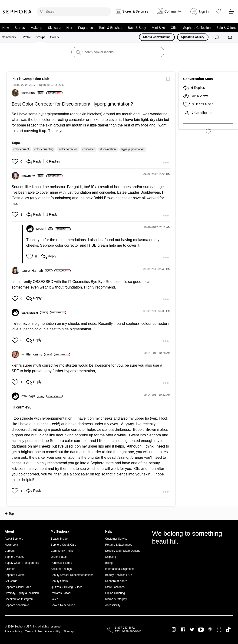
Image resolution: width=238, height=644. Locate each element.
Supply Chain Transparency (22, 563)
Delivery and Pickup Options (123, 551)
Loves (54, 599)
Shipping (111, 557)
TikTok (228, 630)
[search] (74, 12)
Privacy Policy (13, 631)
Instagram (174, 630)
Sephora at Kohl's (116, 581)
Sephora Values (15, 557)
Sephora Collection (197, 28)
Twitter (192, 630)
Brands (20, 28)
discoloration (108, 149)
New (6, 28)
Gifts (174, 28)
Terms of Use (34, 631)
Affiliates (10, 569)
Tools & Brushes (110, 28)
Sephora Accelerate (17, 605)
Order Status (59, 557)
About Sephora (14, 539)
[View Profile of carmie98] (33, 93)
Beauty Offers (59, 581)
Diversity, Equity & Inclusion (22, 593)
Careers (10, 551)
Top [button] (11, 514)
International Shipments (120, 569)
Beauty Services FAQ (118, 575)
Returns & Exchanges (119, 545)
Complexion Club (36, 79)
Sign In (204, 12)
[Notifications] (218, 37)
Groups (41, 37)
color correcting (44, 149)
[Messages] (230, 37)
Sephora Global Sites (18, 587)
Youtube (201, 630)
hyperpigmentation (133, 149)
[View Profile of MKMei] (44, 229)
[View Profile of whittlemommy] (37, 354)
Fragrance (86, 28)
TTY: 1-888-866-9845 (128, 631)
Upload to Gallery (193, 37)
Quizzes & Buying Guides (66, 587)
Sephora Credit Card (63, 545)
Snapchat (219, 630)
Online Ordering (115, 593)
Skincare (54, 28)
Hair (69, 28)
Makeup (36, 28)
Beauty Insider (60, 539)
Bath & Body (137, 28)
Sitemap (68, 631)
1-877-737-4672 (125, 628)
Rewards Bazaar (61, 593)
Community (9, 37)
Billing (109, 563)
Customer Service (116, 539)
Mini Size (158, 28)
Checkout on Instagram (19, 599)
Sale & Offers (226, 28)
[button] (15, 162)
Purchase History (61, 563)
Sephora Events (15, 575)
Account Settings (61, 569)
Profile (27, 37)
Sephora (17, 12)
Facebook (183, 630)
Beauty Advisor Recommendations (72, 575)
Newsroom (11, 545)
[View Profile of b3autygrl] (33, 396)
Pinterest (210, 630)
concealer (89, 149)
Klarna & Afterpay (116, 599)
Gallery (54, 37)
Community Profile (62, 551)
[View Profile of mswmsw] (33, 176)
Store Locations (115, 587)
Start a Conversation (157, 37)
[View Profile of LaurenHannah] (37, 271)
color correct (21, 149)
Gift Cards (11, 581)
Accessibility (113, 605)
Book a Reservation (63, 605)
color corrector (68, 149)
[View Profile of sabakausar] (35, 312)
